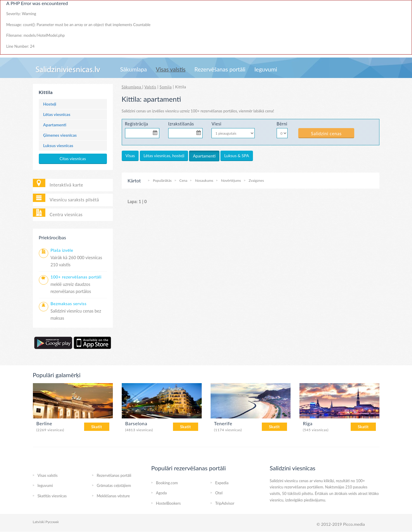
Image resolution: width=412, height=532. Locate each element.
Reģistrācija (137, 124)
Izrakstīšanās (181, 124)
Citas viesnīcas (73, 159)
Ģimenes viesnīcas (60, 135)
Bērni (282, 124)
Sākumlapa (134, 69)
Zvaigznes (257, 180)
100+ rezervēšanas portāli (76, 277)
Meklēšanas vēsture (113, 496)
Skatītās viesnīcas (52, 496)
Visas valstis (171, 69)
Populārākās (162, 180)
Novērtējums (231, 180)
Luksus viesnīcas (58, 145)
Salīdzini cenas (326, 133)
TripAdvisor (225, 503)
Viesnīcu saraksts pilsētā (74, 200)
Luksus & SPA (237, 156)
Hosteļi (50, 104)
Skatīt (97, 427)
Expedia (222, 483)
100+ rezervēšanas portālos (214, 111)
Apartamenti (55, 125)
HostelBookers (169, 503)
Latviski (39, 522)
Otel (219, 493)
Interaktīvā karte (66, 185)
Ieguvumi (266, 69)
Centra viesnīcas (66, 215)
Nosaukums (204, 180)
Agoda (162, 493)
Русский (52, 522)
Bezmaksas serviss (69, 304)
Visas (130, 156)
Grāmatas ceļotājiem (114, 485)
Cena (183, 180)
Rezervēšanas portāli (220, 69)
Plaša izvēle (62, 250)
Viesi (216, 124)
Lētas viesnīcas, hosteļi (164, 156)
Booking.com (167, 483)
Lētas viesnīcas (57, 114)
